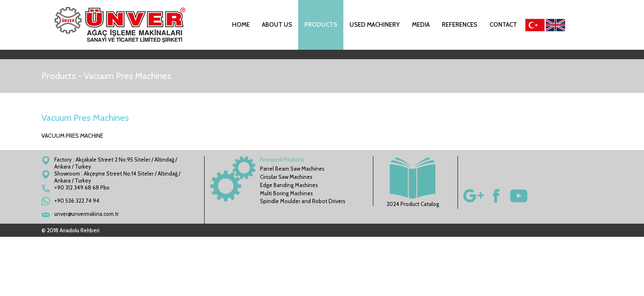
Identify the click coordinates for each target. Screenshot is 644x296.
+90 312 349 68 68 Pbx (82, 187)
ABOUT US (277, 25)
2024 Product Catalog (413, 182)
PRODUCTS (321, 25)
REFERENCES (460, 25)
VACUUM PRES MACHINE (72, 136)
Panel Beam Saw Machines (292, 169)
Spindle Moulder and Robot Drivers (303, 201)
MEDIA (421, 25)
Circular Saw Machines (286, 177)
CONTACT (503, 25)
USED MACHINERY (375, 25)
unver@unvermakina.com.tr (86, 214)
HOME (241, 25)
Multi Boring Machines (286, 193)
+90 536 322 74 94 (77, 201)
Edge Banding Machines (289, 185)
